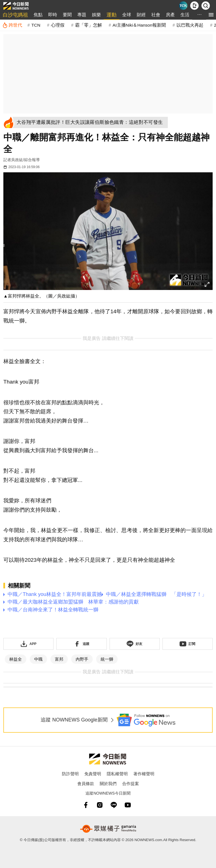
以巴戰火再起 (190, 25)
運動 (112, 15)
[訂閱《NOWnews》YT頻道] (188, 644)
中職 (38, 659)
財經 (141, 15)
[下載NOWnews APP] (194, 6)
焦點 (38, 15)
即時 (53, 15)
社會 (156, 15)
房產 (170, 15)
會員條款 (86, 784)
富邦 (59, 659)
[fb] (86, 805)
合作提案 (131, 784)
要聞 (67, 15)
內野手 (82, 659)
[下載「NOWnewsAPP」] (28, 644)
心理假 (58, 25)
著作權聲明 (144, 774)
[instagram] (100, 805)
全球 (127, 15)
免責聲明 (93, 774)
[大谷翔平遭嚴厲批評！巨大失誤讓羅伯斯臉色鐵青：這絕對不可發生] (91, 122)
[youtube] (128, 805)
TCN (36, 25)
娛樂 (96, 15)
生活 (185, 15)
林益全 (16, 659)
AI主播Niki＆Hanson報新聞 (139, 25)
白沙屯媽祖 (15, 15)
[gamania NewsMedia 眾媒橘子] (108, 829)
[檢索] (206, 6)
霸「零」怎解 (89, 25)
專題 (82, 15)
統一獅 (107, 659)
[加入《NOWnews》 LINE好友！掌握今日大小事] (135, 644)
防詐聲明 (70, 774)
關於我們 (108, 784)
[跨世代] (12, 25)
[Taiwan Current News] (183, 6)
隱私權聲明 (117, 774)
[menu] (211, 15)
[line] (114, 805)
